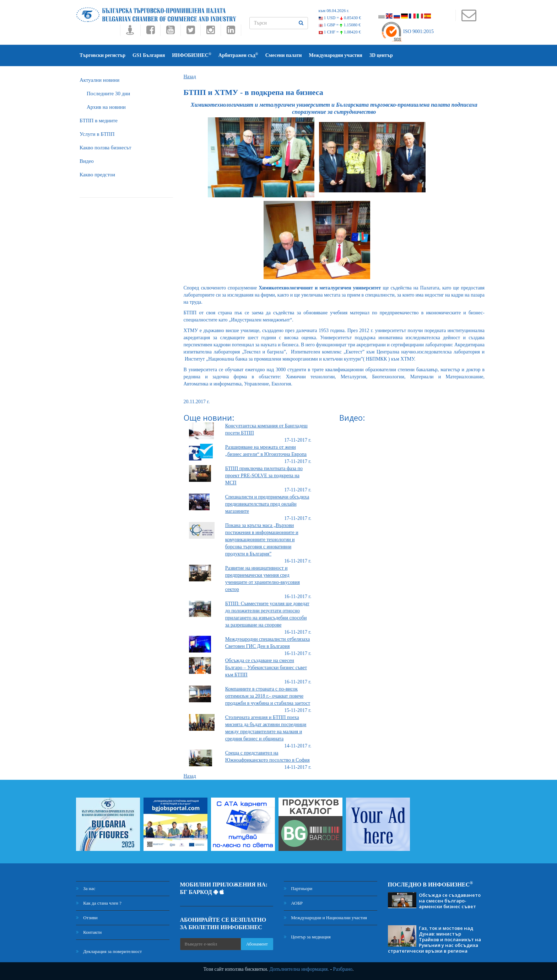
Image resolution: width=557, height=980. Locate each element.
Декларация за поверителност (109, 951)
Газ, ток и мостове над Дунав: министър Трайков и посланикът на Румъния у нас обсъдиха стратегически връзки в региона (434, 939)
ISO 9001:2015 (407, 31)
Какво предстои (97, 175)
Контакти (89, 932)
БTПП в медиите (99, 121)
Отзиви (87, 918)
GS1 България (149, 55)
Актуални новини (99, 80)
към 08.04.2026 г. (334, 11)
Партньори (298, 888)
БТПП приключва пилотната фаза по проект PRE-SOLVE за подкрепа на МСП (264, 476)
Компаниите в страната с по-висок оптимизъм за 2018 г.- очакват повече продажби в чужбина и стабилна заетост (268, 696)
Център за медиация (307, 937)
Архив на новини (106, 107)
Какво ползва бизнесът (106, 148)
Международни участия (336, 55)
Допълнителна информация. (299, 969)
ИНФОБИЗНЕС (192, 55)
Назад (190, 77)
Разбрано (343, 969)
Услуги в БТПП (97, 134)
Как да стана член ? (99, 903)
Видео (87, 161)
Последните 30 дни (108, 94)
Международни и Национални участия (325, 918)
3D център (381, 55)
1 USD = (340, 18)
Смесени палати (284, 55)
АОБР (293, 903)
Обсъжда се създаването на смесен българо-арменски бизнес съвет (450, 901)
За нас (86, 888)
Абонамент (257, 944)
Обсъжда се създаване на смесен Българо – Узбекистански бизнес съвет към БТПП (266, 668)
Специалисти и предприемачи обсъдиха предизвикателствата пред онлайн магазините (267, 504)
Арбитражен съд (238, 55)
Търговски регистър (102, 55)
